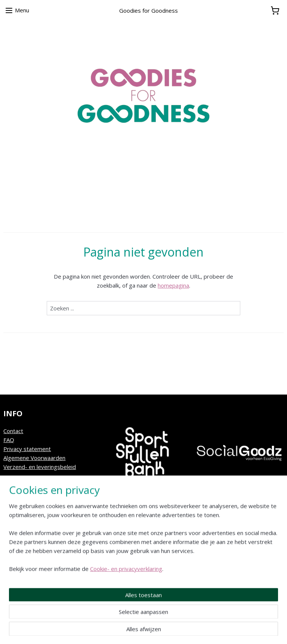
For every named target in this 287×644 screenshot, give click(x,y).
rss (140, 630)
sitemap (124, 630)
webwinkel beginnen (168, 630)
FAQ (9, 440)
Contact (13, 431)
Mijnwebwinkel (233, 630)
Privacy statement (27, 449)
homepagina (173, 285)
